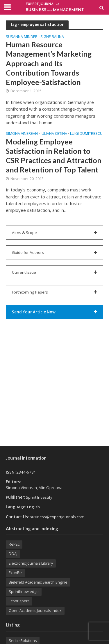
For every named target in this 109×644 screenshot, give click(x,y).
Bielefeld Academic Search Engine (38, 582)
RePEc (14, 544)
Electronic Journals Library (31, 563)
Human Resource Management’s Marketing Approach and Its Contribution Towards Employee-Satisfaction (49, 63)
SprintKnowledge (24, 592)
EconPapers (19, 601)
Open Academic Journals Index (35, 611)
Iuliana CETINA (54, 134)
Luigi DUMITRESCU (86, 134)
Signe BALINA (52, 37)
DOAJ (13, 554)
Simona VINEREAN (22, 134)
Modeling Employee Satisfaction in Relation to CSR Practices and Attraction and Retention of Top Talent (54, 156)
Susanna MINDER (22, 37)
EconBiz (16, 573)
